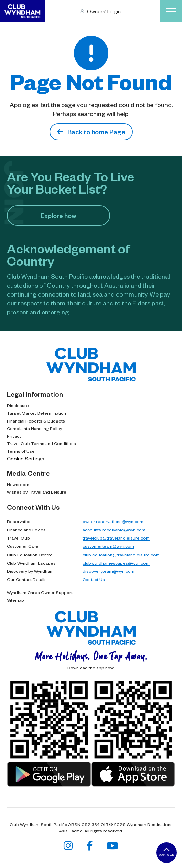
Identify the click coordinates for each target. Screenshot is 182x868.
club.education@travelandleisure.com (121, 555)
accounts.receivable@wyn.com (114, 530)
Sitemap (15, 600)
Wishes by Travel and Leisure (37, 492)
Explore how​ (58, 215)
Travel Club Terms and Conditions (41, 443)
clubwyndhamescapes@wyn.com (116, 563)
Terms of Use (21, 451)
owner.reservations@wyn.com (113, 521)
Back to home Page (91, 132)
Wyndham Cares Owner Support (40, 592)
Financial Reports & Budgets (36, 421)
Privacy (14, 436)
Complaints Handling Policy (34, 428)
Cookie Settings (26, 458)
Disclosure (18, 405)
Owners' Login (104, 11)
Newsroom (18, 484)
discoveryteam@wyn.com (109, 571)
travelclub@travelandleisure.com (116, 538)
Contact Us (94, 579)
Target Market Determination (36, 413)
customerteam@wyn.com (108, 546)
